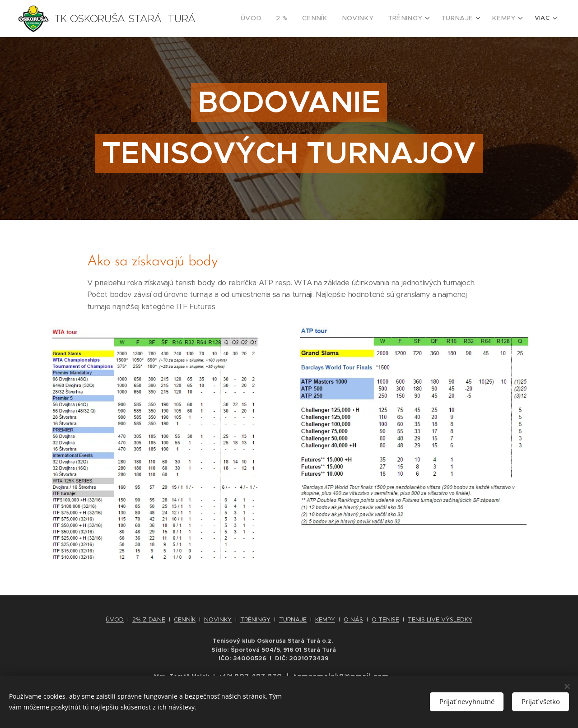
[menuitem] (278, 19)
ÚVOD (115, 619)
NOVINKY (218, 619)
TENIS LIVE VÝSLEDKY (440, 619)
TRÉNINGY (255, 619)
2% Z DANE (149, 619)
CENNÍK (185, 619)
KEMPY (325, 619)
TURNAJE (293, 619)
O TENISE (385, 619)
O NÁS (353, 619)
